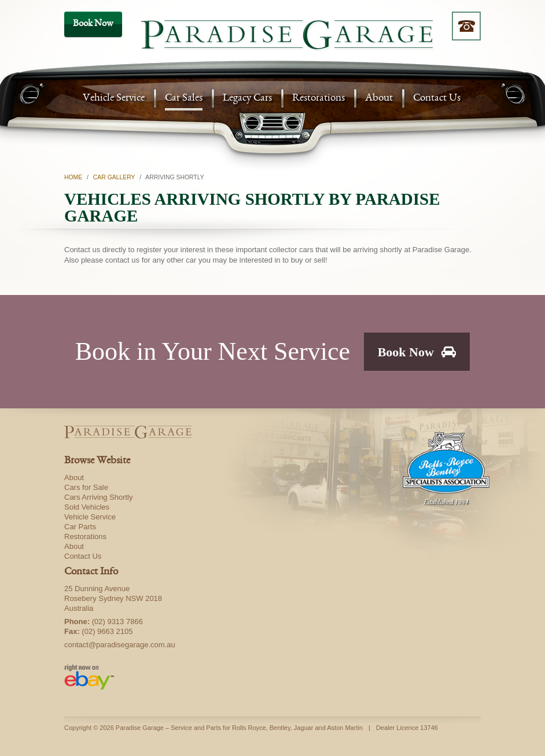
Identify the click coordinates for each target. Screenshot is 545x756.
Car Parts (80, 527)
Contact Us (437, 99)
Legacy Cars (247, 99)
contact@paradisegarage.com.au (120, 645)
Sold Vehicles (87, 507)
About (379, 99)
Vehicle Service (114, 99)
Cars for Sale (86, 487)
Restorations (318, 99)
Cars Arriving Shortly (98, 497)
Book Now (417, 352)
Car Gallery (114, 177)
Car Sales (184, 99)
